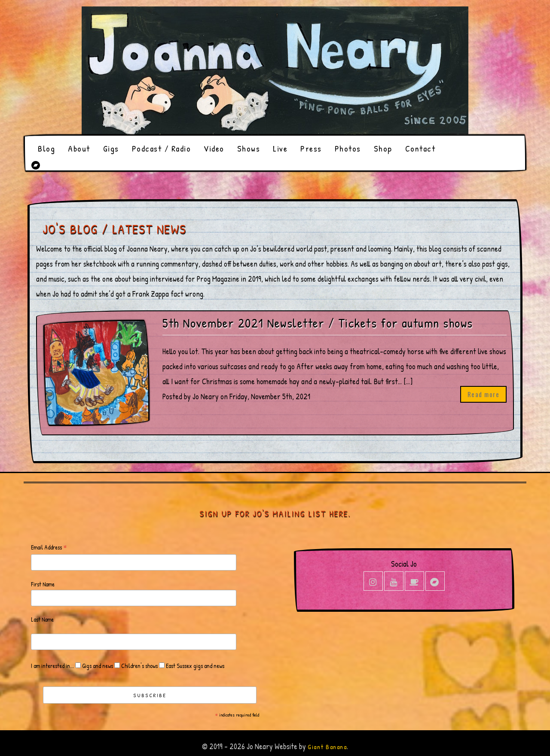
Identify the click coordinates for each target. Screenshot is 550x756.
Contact (420, 148)
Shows (249, 148)
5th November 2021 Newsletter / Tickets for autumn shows (318, 323)
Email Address (49, 548)
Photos (348, 148)
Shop (383, 148)
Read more (484, 394)
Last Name (42, 619)
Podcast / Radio (162, 148)
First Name (43, 584)
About (79, 148)
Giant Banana (327, 747)
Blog (46, 148)
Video (214, 148)
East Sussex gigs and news (194, 666)
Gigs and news (97, 666)
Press (311, 148)
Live (280, 148)
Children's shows (139, 666)
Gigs (111, 148)
